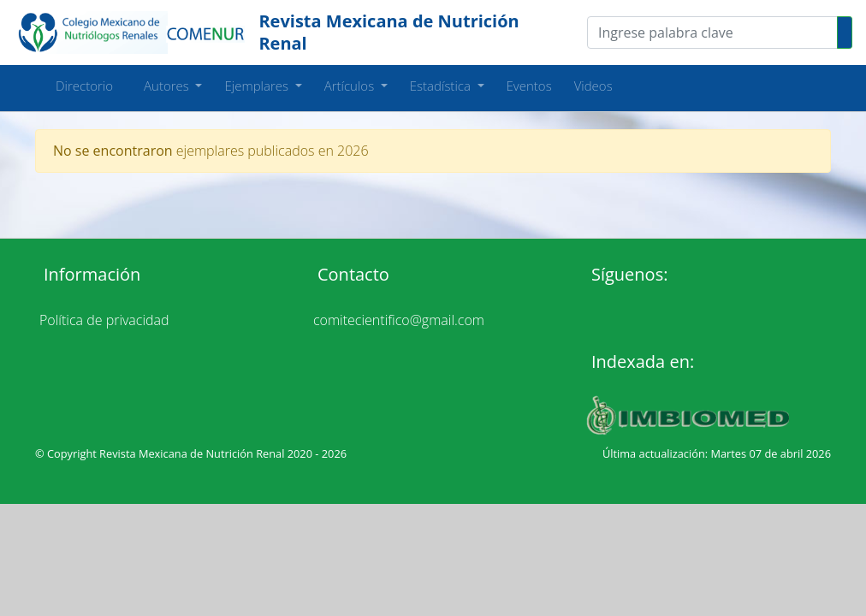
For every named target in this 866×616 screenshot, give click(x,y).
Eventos (529, 86)
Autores (162, 86)
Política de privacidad (104, 320)
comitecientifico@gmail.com (399, 320)
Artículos (351, 86)
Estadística (442, 86)
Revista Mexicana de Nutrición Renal (389, 32)
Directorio (84, 86)
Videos (593, 86)
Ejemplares (258, 86)
